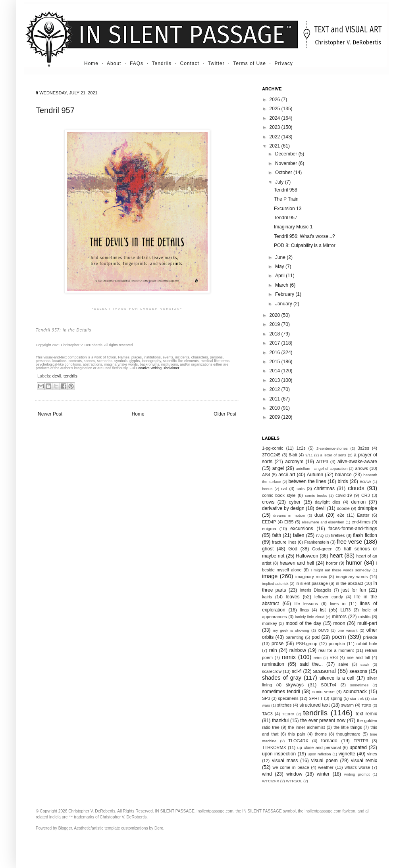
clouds (356, 488)
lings (304, 610)
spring (336, 698)
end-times (361, 522)
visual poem (325, 761)
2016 (276, 353)
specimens (288, 698)
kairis (267, 597)
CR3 (366, 495)
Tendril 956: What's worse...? (304, 236)
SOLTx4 (329, 685)
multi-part (367, 623)
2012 (276, 389)
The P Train (286, 199)
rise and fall (358, 657)
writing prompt (357, 774)
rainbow (298, 650)
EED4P (269, 522)
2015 (276, 362)
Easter (363, 515)
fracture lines (284, 542)
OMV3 (323, 630)
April (280, 276)
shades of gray (282, 678)
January (284, 304)
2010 (276, 408)
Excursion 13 (288, 209)
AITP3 (322, 462)
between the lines (307, 481)
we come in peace (291, 767)
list (323, 610)
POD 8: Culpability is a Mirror (305, 245)
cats (301, 489)
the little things (348, 727)
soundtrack (355, 692)
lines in (338, 604)
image (270, 576)
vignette (347, 754)
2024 (276, 118)
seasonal (324, 671)
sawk (365, 664)
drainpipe (367, 508)
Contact (190, 63)
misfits (364, 617)
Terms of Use (250, 63)
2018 (276, 334)
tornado (329, 741)
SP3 (266, 698)
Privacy (284, 63)
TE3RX (288, 714)
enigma (269, 529)
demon (359, 502)
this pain (297, 734)
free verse (349, 542)
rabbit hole (367, 644)
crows (268, 502)
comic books (316, 495)
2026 (276, 100)
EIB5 (289, 522)
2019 (276, 324)
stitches (284, 705)
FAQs (137, 63)
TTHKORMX (274, 747)
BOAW (365, 482)
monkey (270, 623)
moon (339, 623)
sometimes (359, 685)
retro (318, 658)
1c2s (301, 448)
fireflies (338, 535)
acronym (294, 462)
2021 (276, 146)
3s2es (363, 448)
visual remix (364, 761)
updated (358, 747)
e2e (341, 515)
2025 (276, 109)
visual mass (285, 761)
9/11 (309, 455)
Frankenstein (316, 542)
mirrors (339, 617)
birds (343, 481)
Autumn (315, 475)
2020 (276, 315)
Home (91, 63)
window (294, 774)
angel (278, 468)
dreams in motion (289, 515)
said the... (311, 664)
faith (277, 535)
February (285, 294)
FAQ (320, 536)
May (280, 266)
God (293, 549)
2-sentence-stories (332, 448)
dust (319, 515)
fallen (299, 535)
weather (326, 767)
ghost (268, 549)
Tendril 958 (286, 190)
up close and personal (319, 747)
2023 (276, 127)
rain (273, 650)
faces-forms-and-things (353, 529)
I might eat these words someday (341, 570)
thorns (321, 734)
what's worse (357, 767)
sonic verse (324, 692)
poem (339, 637)
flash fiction (365, 535)
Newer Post (50, 414)
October (284, 172)
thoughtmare (348, 734)
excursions (302, 529)
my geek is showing (291, 630)
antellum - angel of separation (322, 468)
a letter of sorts (333, 455)
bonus (267, 489)
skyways (295, 685)
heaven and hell (297, 563)
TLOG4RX (298, 741)
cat (284, 489)
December (287, 154)
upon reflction (319, 754)
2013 (276, 380)
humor (354, 563)
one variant (347, 630)
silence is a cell (337, 678)
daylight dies (328, 502)
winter (323, 774)
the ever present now (323, 720)
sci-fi (297, 671)
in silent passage (312, 583)
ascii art (287, 475)
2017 (276, 343)
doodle (343, 508)
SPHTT (315, 698)
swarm (347, 705)
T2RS (367, 705)
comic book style (279, 495)
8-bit (293, 455)
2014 (276, 371)
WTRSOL (294, 781)
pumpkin (337, 644)
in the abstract (350, 583)
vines (372, 754)
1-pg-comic (273, 448)
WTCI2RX (271, 781)
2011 (276, 399)
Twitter (216, 63)
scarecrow (272, 671)
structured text (314, 705)
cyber (295, 502)
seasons (358, 671)
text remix (366, 714)
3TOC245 (271, 455)
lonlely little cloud (310, 617)
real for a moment (336, 650)
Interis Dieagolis (316, 590)
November (287, 163)
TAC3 (267, 714)
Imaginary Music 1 (293, 227)
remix (289, 657)
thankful (280, 720)
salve (343, 664)
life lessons (306, 604)
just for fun (354, 590)
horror (332, 563)
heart (336, 556)
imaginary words (352, 577)
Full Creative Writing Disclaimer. (155, 368)
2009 (276, 417)
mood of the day (303, 623)
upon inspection (279, 754)
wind (267, 774)
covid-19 (344, 495)
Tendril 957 (286, 218)
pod (316, 637)
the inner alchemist (306, 727)
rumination (273, 664)
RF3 (333, 657)
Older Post (225, 414)
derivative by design (283, 508)
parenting (294, 637)
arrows (361, 468)
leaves (293, 597)
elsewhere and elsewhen (323, 522)
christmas (325, 489)
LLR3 (346, 610)
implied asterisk (275, 583)
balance (343, 475)
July (280, 182)
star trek (357, 698)
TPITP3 (361, 741)
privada (370, 637)
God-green (322, 549)
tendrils (70, 376)
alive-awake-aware (357, 462)
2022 (276, 137)
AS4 (266, 475)
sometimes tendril (281, 692)
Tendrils (162, 63)
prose (278, 644)
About (114, 63)
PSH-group (307, 644)
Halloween (307, 556)
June (281, 257)
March (282, 285)
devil (57, 376)
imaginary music (311, 577)
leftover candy (329, 597)
